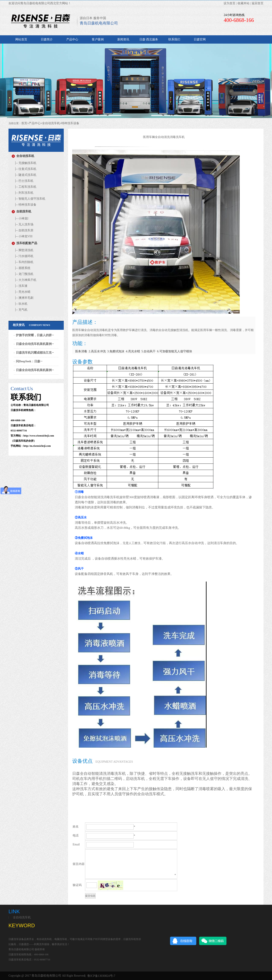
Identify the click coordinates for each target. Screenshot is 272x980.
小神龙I (21, 218)
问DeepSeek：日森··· (29, 361)
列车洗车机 (24, 193)
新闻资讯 (123, 39)
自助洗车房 (24, 230)
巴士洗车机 (24, 181)
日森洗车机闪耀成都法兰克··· (35, 353)
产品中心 (72, 39)
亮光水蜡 (22, 292)
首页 (24, 123)
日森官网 (200, 39)
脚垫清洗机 (24, 250)
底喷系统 (22, 268)
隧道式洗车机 (25, 175)
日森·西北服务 (149, 39)
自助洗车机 (21, 211)
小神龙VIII (23, 236)
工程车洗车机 (25, 187)
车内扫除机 (24, 262)
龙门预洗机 (24, 274)
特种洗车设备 (70, 123)
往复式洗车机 (25, 169)
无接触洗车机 (25, 163)
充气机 (21, 310)
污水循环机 (24, 256)
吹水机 (21, 304)
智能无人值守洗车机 (30, 199)
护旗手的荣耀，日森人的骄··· (35, 335)
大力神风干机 (25, 280)
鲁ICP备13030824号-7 (101, 976)
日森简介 (47, 39)
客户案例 (98, 39)
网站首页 (21, 39)
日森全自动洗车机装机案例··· (35, 344)
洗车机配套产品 (24, 243)
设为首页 (229, 3)
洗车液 (21, 286)
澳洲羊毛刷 (24, 298)
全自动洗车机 (51, 123)
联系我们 (174, 39)
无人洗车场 (24, 224)
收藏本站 (244, 3)
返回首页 (258, 3)
